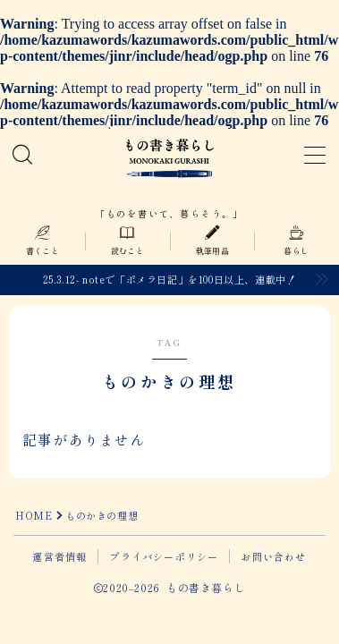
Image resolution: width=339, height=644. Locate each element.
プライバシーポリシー (164, 556)
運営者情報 (59, 556)
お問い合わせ (273, 556)
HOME (34, 515)
